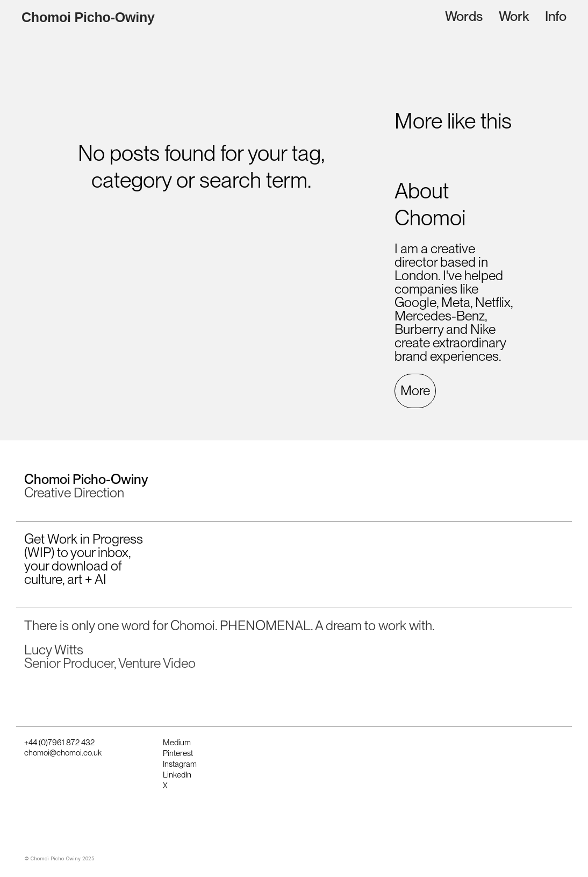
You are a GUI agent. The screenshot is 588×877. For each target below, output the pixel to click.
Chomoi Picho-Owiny (88, 17)
